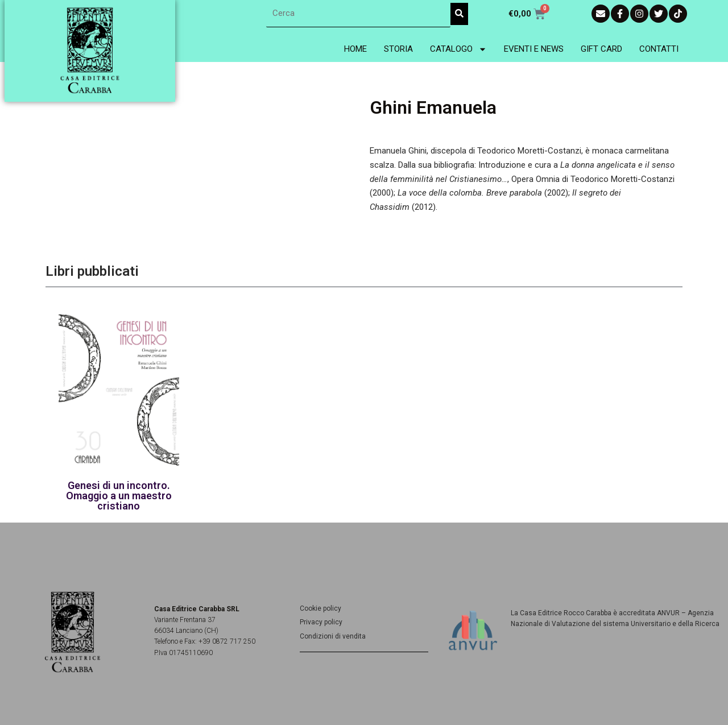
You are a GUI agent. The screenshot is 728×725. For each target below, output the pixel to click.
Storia (398, 49)
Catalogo (458, 49)
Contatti (659, 49)
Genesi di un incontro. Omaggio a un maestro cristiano (119, 496)
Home (355, 49)
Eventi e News (534, 49)
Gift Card (601, 49)
